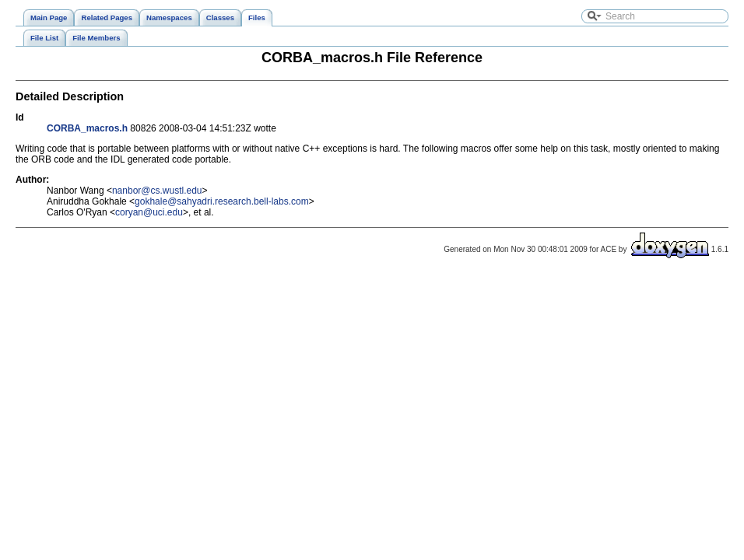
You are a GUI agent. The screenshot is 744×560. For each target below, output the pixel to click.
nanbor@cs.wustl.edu (157, 191)
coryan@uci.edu (149, 212)
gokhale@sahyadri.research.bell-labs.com (222, 201)
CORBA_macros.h (87, 128)
